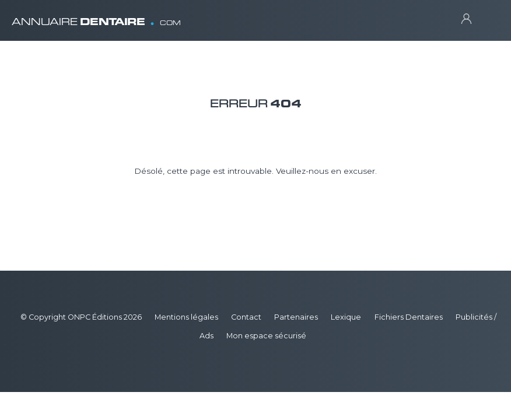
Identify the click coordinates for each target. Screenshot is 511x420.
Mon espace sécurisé (266, 336)
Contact (246, 317)
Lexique (346, 317)
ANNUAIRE (96, 17)
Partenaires (296, 317)
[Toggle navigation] (488, 18)
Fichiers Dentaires (409, 317)
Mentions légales (186, 317)
